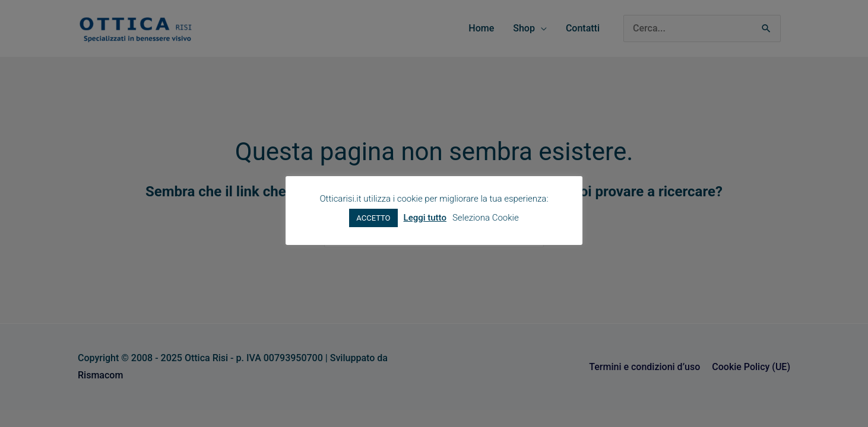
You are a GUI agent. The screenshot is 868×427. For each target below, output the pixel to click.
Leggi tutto (425, 218)
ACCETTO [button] (373, 218)
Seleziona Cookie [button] (486, 218)
